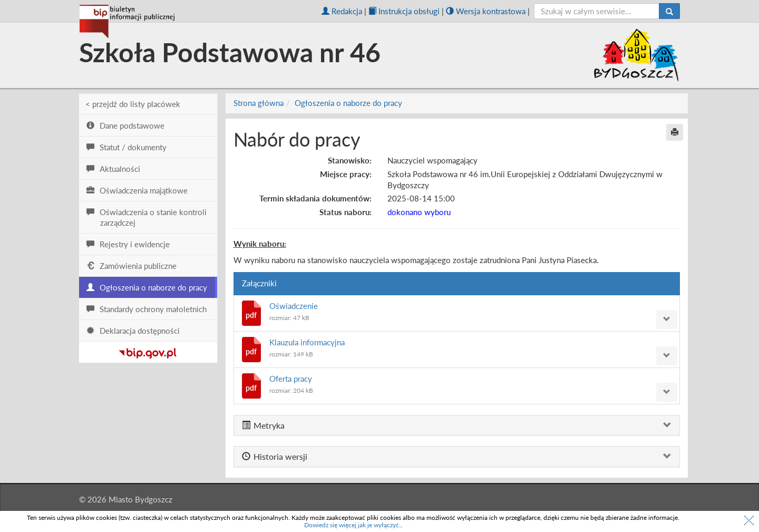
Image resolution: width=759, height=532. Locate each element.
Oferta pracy (291, 379)
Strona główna (259, 103)
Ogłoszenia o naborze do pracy (348, 103)
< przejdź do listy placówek (133, 104)
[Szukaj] (669, 11)
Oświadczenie (294, 306)
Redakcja (342, 11)
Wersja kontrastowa (486, 11)
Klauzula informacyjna (307, 342)
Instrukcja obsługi (404, 11)
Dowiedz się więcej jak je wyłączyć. (352, 525)
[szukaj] (597, 11)
